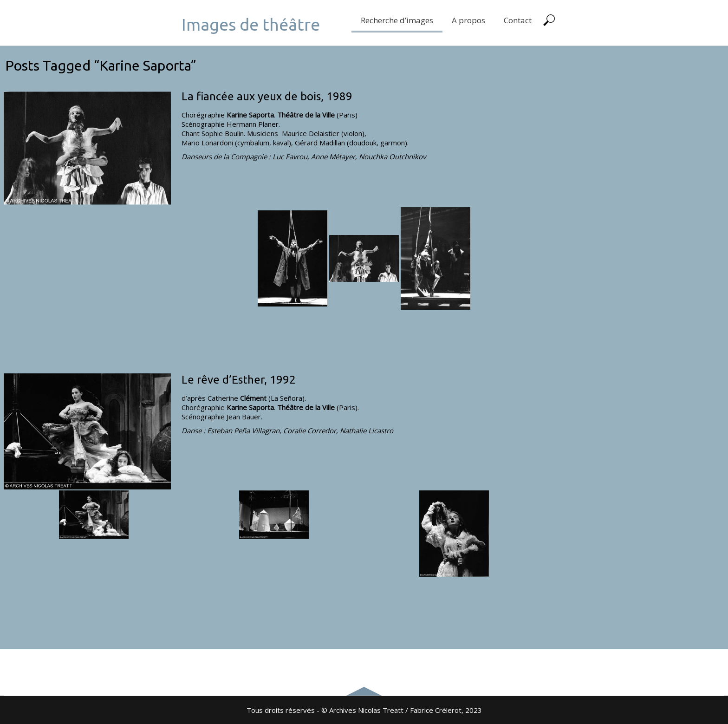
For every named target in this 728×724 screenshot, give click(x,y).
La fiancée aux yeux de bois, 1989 (267, 96)
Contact (518, 20)
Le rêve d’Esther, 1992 (239, 380)
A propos (468, 20)
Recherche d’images (397, 20)
